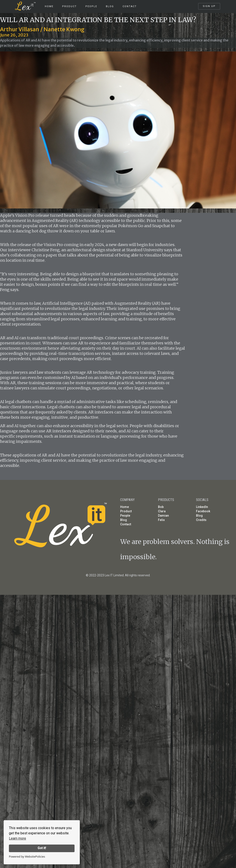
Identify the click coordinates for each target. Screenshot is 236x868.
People (91, 6)
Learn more (17, 838)
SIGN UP (209, 6)
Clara (162, 511)
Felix (161, 520)
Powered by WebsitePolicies (27, 856)
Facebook (203, 511)
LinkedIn (202, 507)
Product (126, 511)
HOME (49, 6)
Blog (110, 6)
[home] (28, 4)
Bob (161, 507)
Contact (130, 6)
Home (125, 507)
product (69, 6)
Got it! (42, 848)
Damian (163, 516)
